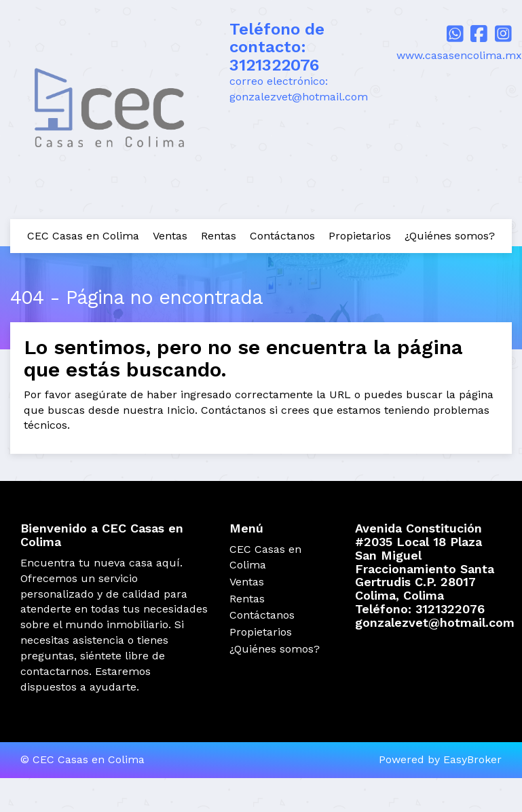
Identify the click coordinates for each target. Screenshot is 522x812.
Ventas (170, 236)
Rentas (219, 236)
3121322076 (274, 65)
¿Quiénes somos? (450, 236)
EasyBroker (472, 759)
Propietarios (360, 236)
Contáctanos (282, 236)
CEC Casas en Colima (83, 236)
